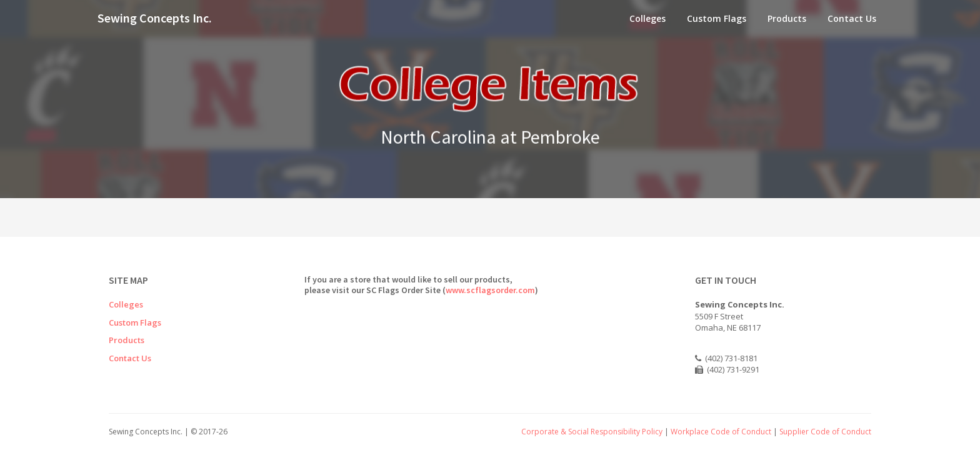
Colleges (647, 18)
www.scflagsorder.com (490, 290)
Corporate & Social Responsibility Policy (592, 432)
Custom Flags (717, 18)
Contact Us (852, 18)
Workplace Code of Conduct (721, 432)
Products (787, 18)
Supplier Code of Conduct (825, 432)
